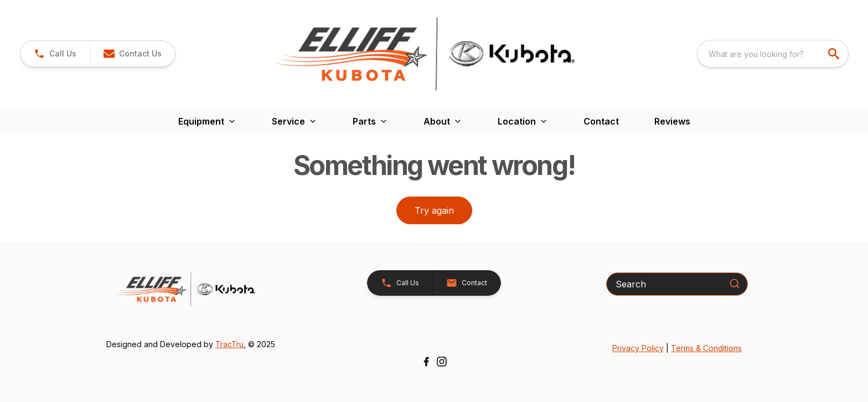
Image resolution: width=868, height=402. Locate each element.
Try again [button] (434, 210)
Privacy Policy (638, 348)
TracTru (229, 344)
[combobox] (773, 54)
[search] (835, 54)
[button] (132, 54)
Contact (601, 121)
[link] (55, 54)
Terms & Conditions (706, 348)
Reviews (672, 121)
